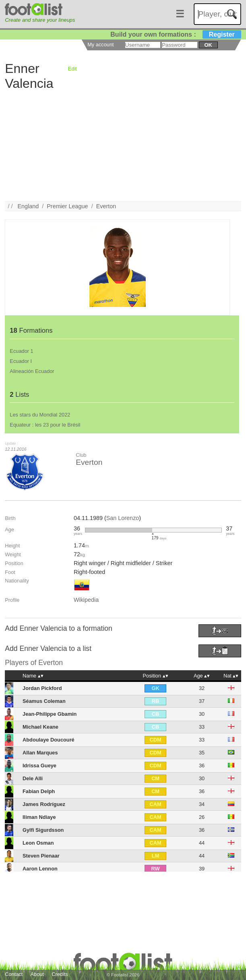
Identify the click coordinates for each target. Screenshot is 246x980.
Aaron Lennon (40, 869)
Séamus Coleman (44, 701)
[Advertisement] (123, 145)
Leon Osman (38, 843)
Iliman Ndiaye (39, 817)
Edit (72, 69)
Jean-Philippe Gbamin (50, 714)
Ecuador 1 (21, 351)
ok (208, 45)
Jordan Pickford (42, 688)
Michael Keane (40, 727)
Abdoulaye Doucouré (49, 740)
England (28, 206)
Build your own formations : (176, 34)
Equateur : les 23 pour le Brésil (45, 425)
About (37, 974)
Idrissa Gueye (39, 766)
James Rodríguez (44, 804)
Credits (60, 974)
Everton (106, 206)
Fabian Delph (39, 791)
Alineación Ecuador (32, 371)
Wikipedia (86, 600)
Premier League (67, 206)
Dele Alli (33, 778)
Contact (14, 974)
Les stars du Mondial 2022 (40, 415)
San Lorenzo (123, 518)
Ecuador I (21, 361)
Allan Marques (40, 753)
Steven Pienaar (41, 856)
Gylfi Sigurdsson (43, 830)
